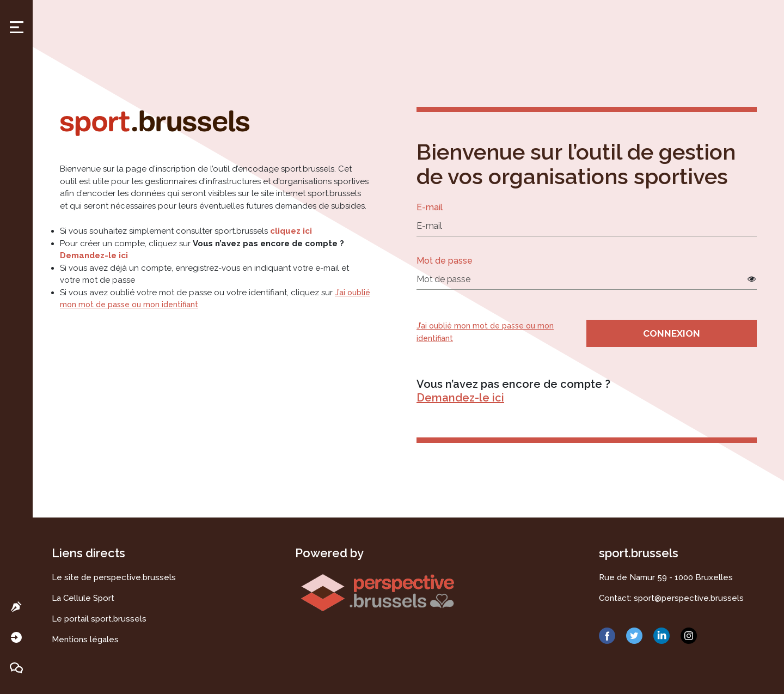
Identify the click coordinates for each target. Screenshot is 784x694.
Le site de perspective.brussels (114, 577)
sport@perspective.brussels (689, 598)
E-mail (430, 207)
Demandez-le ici (94, 255)
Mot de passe (445, 261)
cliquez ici (291, 231)
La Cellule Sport (83, 598)
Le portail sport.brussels (99, 619)
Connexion (672, 333)
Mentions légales (85, 640)
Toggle (16, 27)
